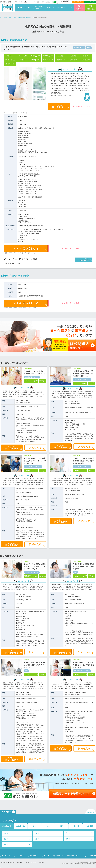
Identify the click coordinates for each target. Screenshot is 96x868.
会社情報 (12, 862)
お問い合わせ (4, 862)
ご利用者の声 (59, 856)
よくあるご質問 (36, 2)
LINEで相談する (90, 2)
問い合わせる (30, 249)
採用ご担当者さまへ (75, 856)
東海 (48, 826)
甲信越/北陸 (21, 826)
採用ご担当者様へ (47, 2)
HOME (20, 7)
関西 (62, 826)
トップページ (6, 856)
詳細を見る (37, 448)
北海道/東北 (7, 826)
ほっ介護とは (61, 7)
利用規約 (41, 862)
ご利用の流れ (50, 7)
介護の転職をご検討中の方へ (38, 7)
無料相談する (78, 2)
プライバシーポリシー (31, 862)
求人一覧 (46, 856)
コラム (70, 7)
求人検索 (28, 7)
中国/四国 (76, 826)
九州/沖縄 (89, 826)
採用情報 (20, 862)
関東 (34, 826)
